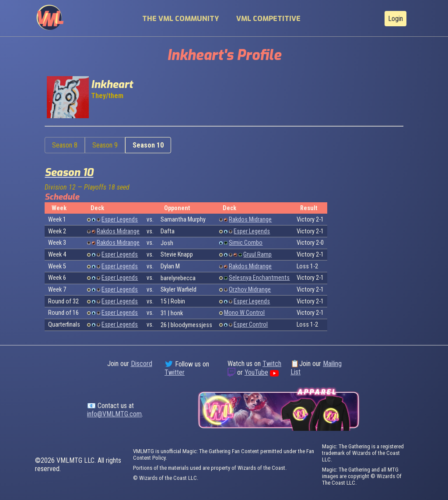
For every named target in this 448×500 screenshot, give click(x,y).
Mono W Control (244, 313)
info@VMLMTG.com (114, 414)
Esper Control (251, 325)
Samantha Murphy (183, 220)
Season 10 (148, 145)
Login (395, 19)
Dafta (168, 231)
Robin (178, 301)
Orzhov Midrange (250, 290)
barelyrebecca (178, 278)
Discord (142, 364)
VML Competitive (268, 19)
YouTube (256, 372)
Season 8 (65, 145)
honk (177, 313)
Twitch (272, 364)
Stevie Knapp (177, 255)
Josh (167, 243)
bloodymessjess (191, 325)
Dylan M (170, 266)
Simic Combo (246, 243)
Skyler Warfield (178, 290)
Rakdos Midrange (250, 220)
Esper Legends (120, 220)
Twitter (175, 372)
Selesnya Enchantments (259, 278)
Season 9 (105, 145)
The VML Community (180, 19)
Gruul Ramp (257, 255)
